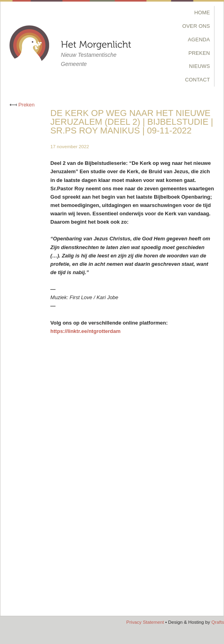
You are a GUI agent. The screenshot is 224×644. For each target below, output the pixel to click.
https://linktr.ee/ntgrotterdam (85, 331)
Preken (199, 53)
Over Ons (196, 26)
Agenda (199, 40)
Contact (198, 80)
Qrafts (218, 622)
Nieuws (200, 66)
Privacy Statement (145, 622)
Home (202, 13)
